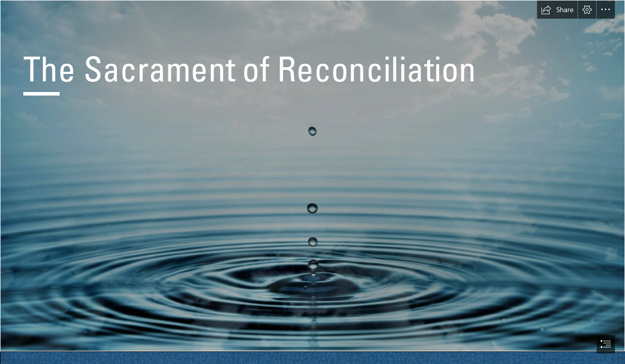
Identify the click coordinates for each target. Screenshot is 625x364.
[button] (557, 10)
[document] (312, 182)
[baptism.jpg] (312, 176)
